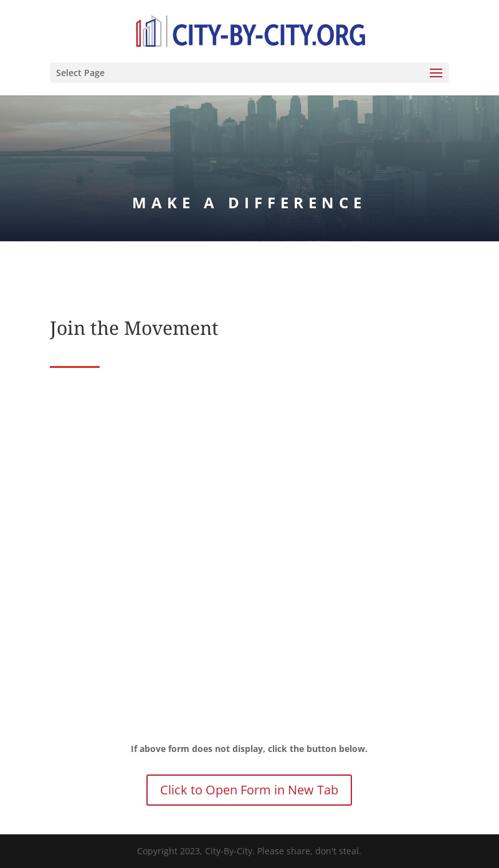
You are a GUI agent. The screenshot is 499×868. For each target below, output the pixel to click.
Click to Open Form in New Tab (249, 790)
